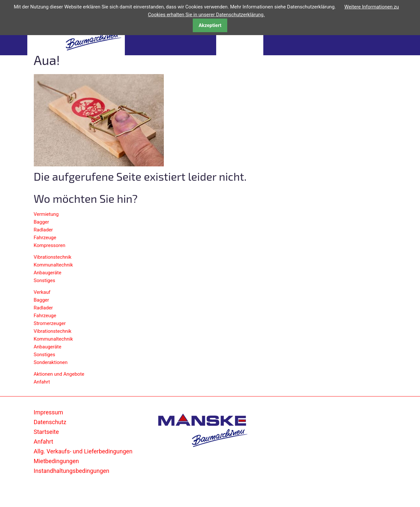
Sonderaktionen (51, 362)
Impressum (49, 412)
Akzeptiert (210, 25)
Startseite (46, 432)
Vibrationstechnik (53, 257)
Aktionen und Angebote (59, 374)
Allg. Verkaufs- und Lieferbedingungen (83, 451)
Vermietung (46, 214)
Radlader (43, 230)
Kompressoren (50, 245)
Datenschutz (50, 422)
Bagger (41, 222)
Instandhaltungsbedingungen (72, 471)
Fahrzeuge (45, 238)
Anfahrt (42, 382)
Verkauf (42, 292)
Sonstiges (45, 280)
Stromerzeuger (50, 323)
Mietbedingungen (56, 461)
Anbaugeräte (48, 273)
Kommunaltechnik (53, 265)
